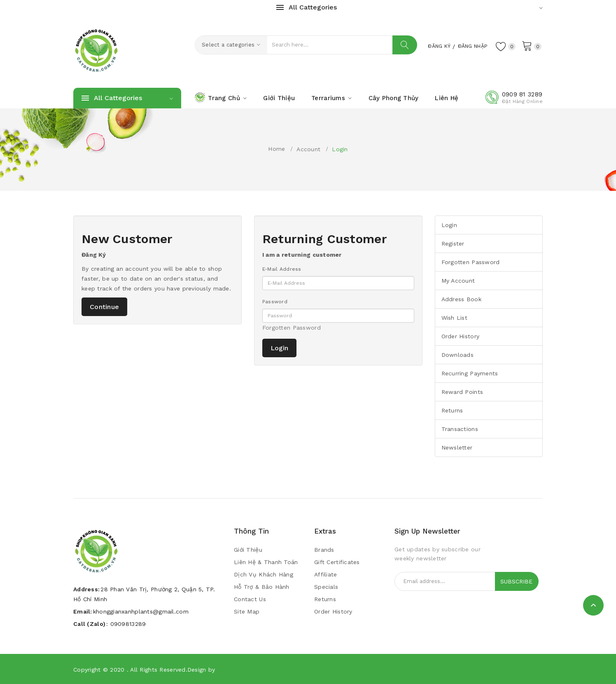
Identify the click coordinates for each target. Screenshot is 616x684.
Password (275, 302)
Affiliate (326, 574)
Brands (324, 550)
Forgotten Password (292, 328)
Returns (452, 410)
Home (276, 149)
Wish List (455, 318)
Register (453, 244)
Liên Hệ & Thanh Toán (266, 562)
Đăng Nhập (469, 46)
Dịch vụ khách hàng (264, 574)
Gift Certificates (337, 562)
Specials (326, 587)
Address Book (461, 299)
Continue (104, 307)
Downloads (458, 355)
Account (308, 149)
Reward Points (462, 392)
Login (340, 149)
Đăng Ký (431, 46)
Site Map (247, 611)
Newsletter (457, 447)
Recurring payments (470, 373)
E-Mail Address (282, 269)
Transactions (460, 429)
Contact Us (250, 599)
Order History (461, 336)
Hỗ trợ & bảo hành (262, 587)
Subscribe (516, 581)
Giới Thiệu (248, 550)
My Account (458, 281)
